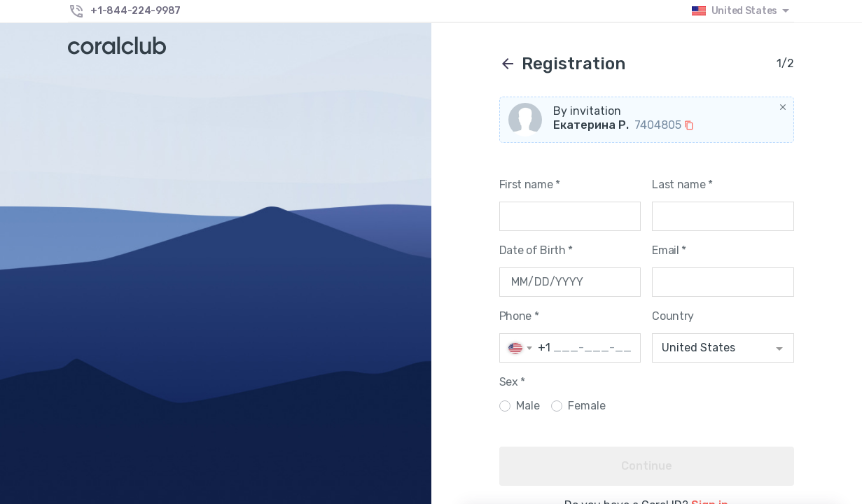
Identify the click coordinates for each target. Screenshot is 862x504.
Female (587, 406)
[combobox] (723, 348)
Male (528, 406)
